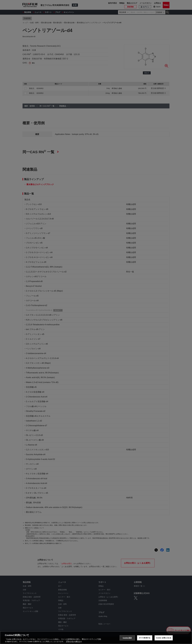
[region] (96, 638)
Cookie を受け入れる (164, 638)
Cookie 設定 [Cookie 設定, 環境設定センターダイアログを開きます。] (127, 638)
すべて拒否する (145, 638)
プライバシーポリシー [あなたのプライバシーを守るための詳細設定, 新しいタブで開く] (74, 641)
